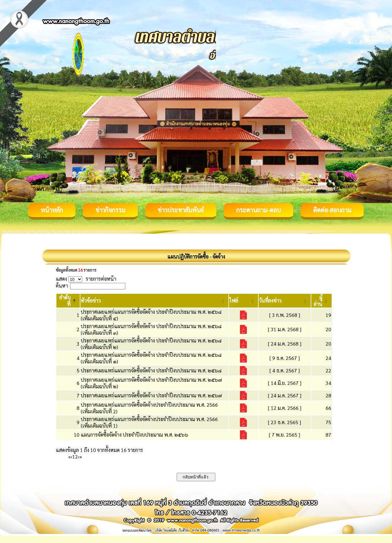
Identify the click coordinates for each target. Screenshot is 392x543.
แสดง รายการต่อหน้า (86, 279)
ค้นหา (62, 286)
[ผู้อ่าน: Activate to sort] (322, 301)
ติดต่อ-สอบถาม (332, 210)
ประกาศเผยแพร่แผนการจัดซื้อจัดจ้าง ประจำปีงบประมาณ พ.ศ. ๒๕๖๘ (151, 370)
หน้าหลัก (52, 210)
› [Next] (79, 456)
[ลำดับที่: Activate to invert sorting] (68, 301)
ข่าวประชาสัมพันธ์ (181, 210)
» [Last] (81, 456)
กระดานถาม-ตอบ (258, 210)
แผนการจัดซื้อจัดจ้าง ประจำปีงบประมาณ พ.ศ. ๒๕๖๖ (134, 435)
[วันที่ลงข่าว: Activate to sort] (285, 301)
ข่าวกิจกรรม (110, 210)
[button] (91, 301)
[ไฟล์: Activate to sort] (244, 301)
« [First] (69, 456)
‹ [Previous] (72, 456)
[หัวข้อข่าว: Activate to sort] (154, 301)
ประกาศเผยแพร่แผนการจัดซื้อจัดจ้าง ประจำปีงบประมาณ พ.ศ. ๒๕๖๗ (151, 395)
